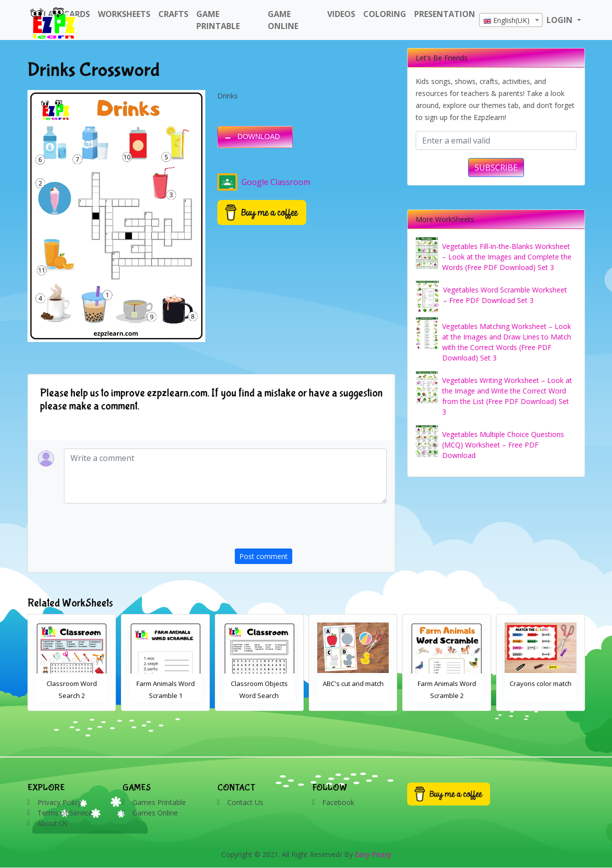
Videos (341, 14)
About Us (52, 823)
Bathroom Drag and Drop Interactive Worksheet (72, 695)
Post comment (264, 556)
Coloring (385, 14)
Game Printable (218, 20)
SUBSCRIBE (496, 167)
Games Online (155, 813)
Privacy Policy (59, 802)
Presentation (445, 14)
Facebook (338, 802)
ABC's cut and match (447, 683)
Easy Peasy (373, 854)
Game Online (283, 20)
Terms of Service (65, 813)
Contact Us (245, 802)
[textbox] (511, 20)
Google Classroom (264, 182)
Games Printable (159, 802)
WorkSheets (124, 14)
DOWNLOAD (259, 136)
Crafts (173, 14)
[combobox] (511, 20)
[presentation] (311, 529)
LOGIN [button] (561, 20)
